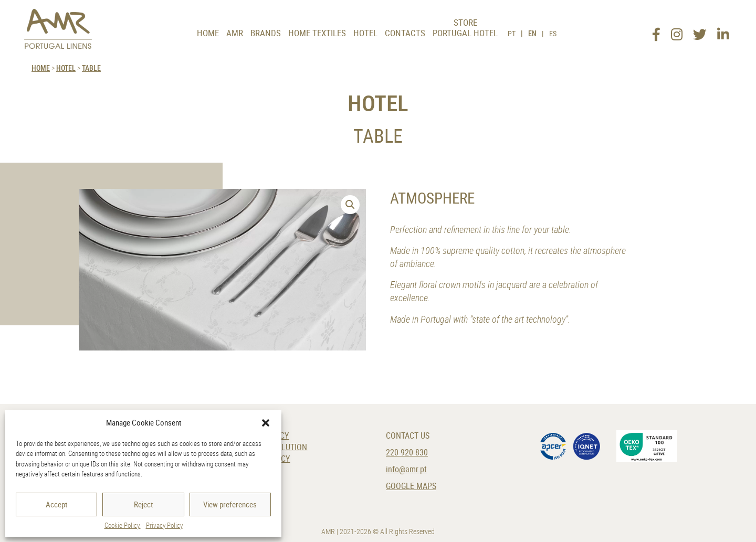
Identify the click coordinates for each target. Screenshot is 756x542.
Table (91, 68)
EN (532, 33)
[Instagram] (677, 31)
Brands (266, 33)
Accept (56, 504)
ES (553, 33)
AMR (235, 33)
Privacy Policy (164, 525)
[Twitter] (700, 31)
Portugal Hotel (465, 33)
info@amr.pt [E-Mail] (406, 469)
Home (208, 33)
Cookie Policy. (123, 525)
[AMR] (58, 29)
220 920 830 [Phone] (407, 453)
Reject (143, 504)
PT (512, 33)
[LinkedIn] (723, 31)
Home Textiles (317, 33)
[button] (266, 423)
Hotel (365, 33)
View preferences (230, 504)
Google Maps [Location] (411, 486)
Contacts (405, 33)
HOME (41, 68)
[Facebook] (656, 31)
